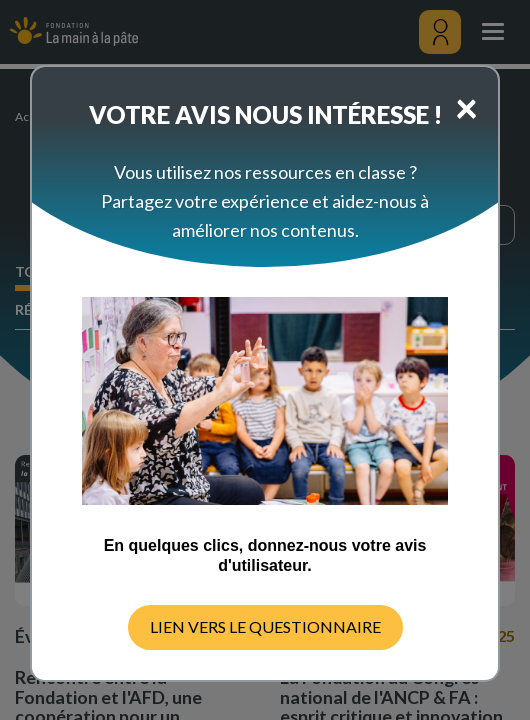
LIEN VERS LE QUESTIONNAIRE (265, 626)
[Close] (466, 107)
